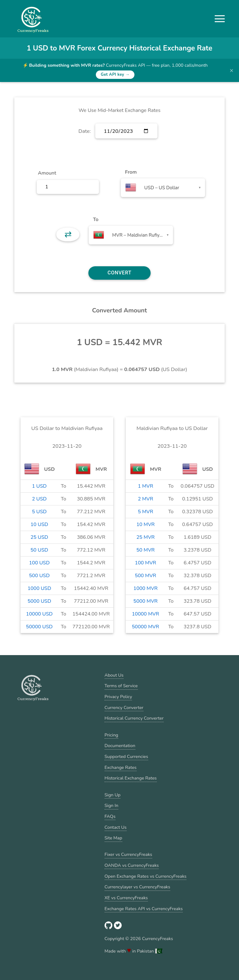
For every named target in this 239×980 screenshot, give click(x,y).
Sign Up (112, 795)
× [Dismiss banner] (232, 70)
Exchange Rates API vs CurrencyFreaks (144, 909)
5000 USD (39, 601)
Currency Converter (124, 707)
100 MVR (145, 563)
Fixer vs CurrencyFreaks (128, 854)
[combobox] (163, 188)
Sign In (111, 805)
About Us (114, 675)
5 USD (39, 512)
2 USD (39, 499)
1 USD (39, 486)
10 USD (39, 524)
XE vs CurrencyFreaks (126, 898)
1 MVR (145, 486)
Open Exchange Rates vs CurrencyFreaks (145, 876)
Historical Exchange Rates (131, 778)
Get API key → (115, 75)
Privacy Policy (118, 697)
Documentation (120, 746)
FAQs (110, 816)
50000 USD (40, 627)
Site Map (113, 838)
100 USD (39, 563)
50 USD (39, 550)
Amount (47, 173)
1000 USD (39, 588)
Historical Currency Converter (134, 718)
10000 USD (40, 614)
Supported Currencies (126, 756)
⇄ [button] (68, 234)
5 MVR (145, 512)
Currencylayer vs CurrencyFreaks (137, 887)
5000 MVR (146, 601)
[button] (220, 19)
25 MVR (145, 537)
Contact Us (116, 827)
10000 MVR (146, 614)
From (131, 172)
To (96, 220)
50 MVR (145, 550)
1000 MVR (146, 588)
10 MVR (145, 524)
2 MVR (145, 499)
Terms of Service (121, 686)
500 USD (39, 576)
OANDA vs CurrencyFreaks (132, 865)
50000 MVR (146, 627)
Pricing (111, 735)
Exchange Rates (121, 767)
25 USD (39, 537)
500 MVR (145, 576)
